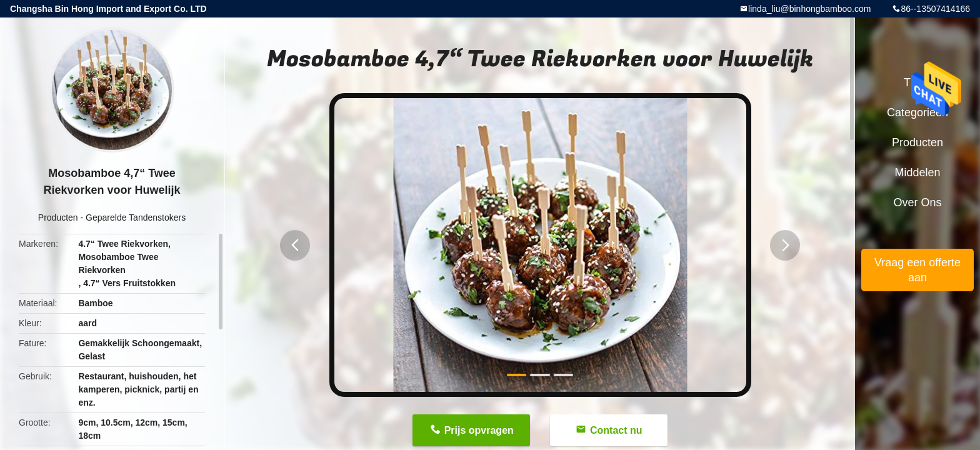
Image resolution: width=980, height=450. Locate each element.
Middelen (917, 172)
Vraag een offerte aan (917, 270)
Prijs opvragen (479, 430)
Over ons (917, 202)
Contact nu (616, 430)
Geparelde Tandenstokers (136, 217)
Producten (58, 217)
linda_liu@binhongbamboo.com (809, 9)
